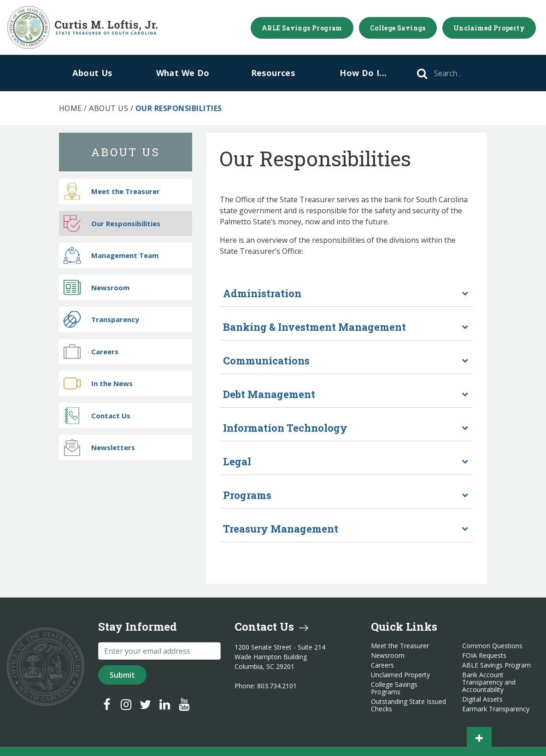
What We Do (183, 73)
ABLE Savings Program (302, 28)
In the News (98, 384)
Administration (262, 293)
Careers (91, 351)
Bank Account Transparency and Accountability (489, 682)
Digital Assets (482, 699)
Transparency (101, 319)
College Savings (398, 28)
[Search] (460, 73)
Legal (237, 461)
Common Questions (492, 646)
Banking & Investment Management (314, 327)
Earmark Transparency (496, 709)
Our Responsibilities (112, 223)
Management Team (111, 255)
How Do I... (363, 73)
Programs (247, 495)
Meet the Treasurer (112, 191)
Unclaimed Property (489, 28)
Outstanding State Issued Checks (408, 705)
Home (70, 108)
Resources (273, 73)
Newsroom (97, 287)
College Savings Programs (394, 688)
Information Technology (285, 428)
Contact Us (97, 415)
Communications (266, 360)
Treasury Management (281, 529)
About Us (92, 73)
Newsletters (99, 448)
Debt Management (269, 394)
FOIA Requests (484, 656)
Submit (122, 675)
